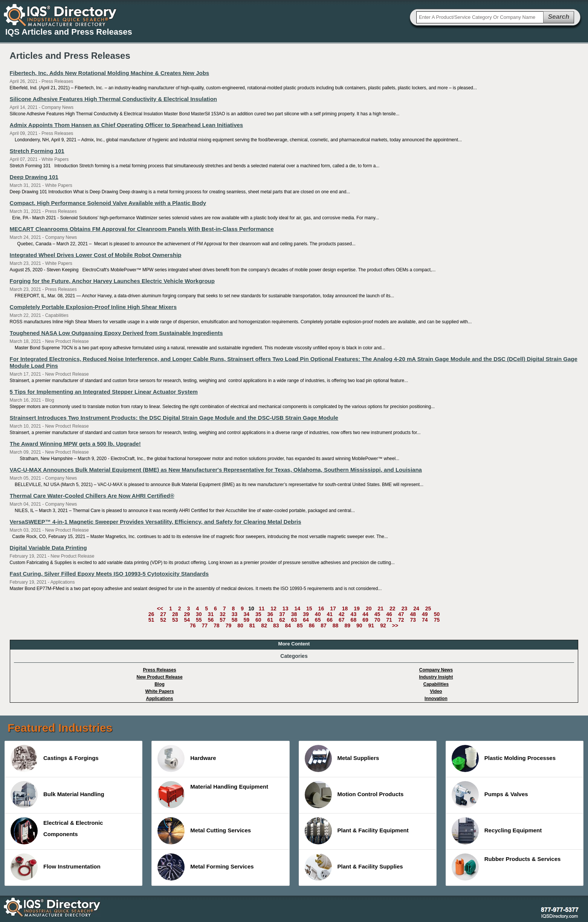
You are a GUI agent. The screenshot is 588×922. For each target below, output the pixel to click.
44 (365, 614)
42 (342, 614)
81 (252, 625)
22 (393, 609)
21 (380, 609)
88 (336, 625)
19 (357, 609)
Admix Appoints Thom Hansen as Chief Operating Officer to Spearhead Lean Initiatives (127, 125)
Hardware (187, 758)
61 (270, 620)
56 (211, 620)
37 (282, 614)
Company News (436, 670)
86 (312, 625)
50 (437, 614)
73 (413, 620)
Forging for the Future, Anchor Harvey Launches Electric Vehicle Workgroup (112, 281)
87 (324, 625)
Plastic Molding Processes (504, 758)
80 (240, 625)
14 (297, 609)
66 (330, 620)
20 (369, 609)
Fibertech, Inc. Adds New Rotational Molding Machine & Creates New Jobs (110, 73)
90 (359, 625)
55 (199, 620)
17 (333, 609)
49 (425, 614)
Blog (160, 684)
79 (229, 625)
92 (383, 625)
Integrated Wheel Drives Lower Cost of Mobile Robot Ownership (96, 255)
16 (321, 609)
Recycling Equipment (497, 831)
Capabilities (436, 684)
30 (199, 614)
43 (354, 614)
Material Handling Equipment (213, 795)
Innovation (436, 699)
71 (389, 620)
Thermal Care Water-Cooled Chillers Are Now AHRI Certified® (92, 496)
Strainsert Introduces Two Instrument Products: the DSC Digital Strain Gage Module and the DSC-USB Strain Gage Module (174, 418)
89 (347, 625)
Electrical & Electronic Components (57, 831)
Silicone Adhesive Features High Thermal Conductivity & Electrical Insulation (113, 99)
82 (264, 625)
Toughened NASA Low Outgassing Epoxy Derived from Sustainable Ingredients (116, 333)
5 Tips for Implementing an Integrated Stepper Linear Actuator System (104, 392)
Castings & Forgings (55, 758)
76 (193, 625)
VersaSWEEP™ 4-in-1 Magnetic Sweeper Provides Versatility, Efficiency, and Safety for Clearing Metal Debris (156, 522)
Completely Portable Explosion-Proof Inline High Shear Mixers (93, 307)
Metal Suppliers (342, 758)
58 (235, 620)
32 (223, 614)
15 (309, 609)
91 (371, 625)
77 (205, 625)
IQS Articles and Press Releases (69, 32)
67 (342, 620)
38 (294, 614)
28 (175, 614)
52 (163, 620)
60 (258, 620)
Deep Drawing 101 (34, 177)
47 (401, 614)
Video (436, 691)
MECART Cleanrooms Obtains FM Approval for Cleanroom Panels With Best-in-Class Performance (142, 229)
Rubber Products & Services (506, 867)
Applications (160, 699)
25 (428, 609)
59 (246, 620)
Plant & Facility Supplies (354, 867)
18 (345, 609)
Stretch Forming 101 (37, 151)
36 (270, 614)
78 (217, 625)
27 (163, 614)
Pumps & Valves (490, 795)
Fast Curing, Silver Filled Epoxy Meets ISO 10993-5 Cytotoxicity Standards (109, 574)
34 (246, 614)
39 (306, 614)
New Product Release (160, 677)
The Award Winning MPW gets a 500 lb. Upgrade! (75, 444)
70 (377, 620)
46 (389, 614)
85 (300, 625)
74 (425, 620)
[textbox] (480, 17)
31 (211, 614)
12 (273, 609)
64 (306, 620)
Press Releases (160, 670)
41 (330, 614)
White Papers (160, 691)
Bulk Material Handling (57, 795)
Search (559, 17)
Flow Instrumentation (56, 867)
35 (258, 614)
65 (318, 620)
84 (288, 625)
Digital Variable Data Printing (48, 548)
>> (395, 625)
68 (354, 620)
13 (286, 609)
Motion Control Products (354, 795)
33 (235, 614)
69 (365, 620)
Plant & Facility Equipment (357, 831)
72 (401, 620)
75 (437, 620)
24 (416, 609)
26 (151, 614)
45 (377, 614)
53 (175, 620)
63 (294, 620)
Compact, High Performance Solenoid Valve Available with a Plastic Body (108, 203)
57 (223, 620)
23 (405, 609)
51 (151, 620)
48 (413, 614)
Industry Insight (436, 677)
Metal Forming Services (205, 867)
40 (318, 614)
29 (187, 614)
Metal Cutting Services (204, 831)
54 (187, 620)
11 (262, 609)
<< (160, 609)
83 (276, 625)
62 (282, 620)
